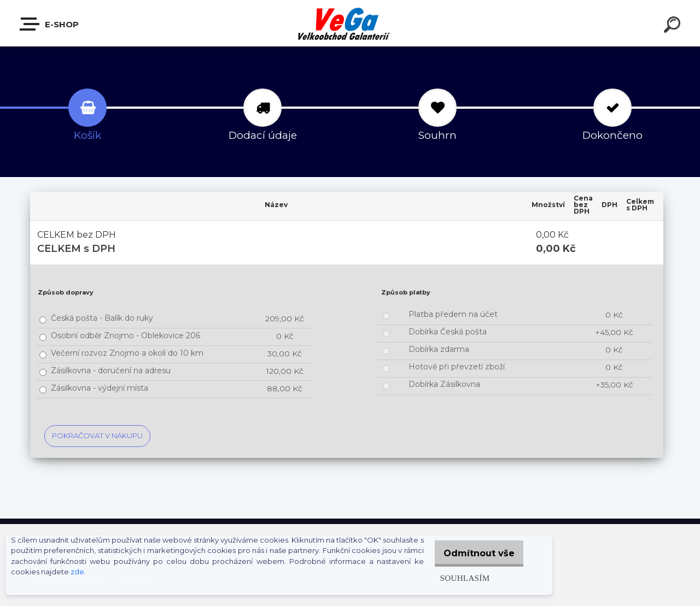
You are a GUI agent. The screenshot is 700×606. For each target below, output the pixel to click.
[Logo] (350, 23)
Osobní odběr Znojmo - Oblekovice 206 (126, 336)
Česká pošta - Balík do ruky (102, 318)
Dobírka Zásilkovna (444, 384)
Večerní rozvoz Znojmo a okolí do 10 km (127, 353)
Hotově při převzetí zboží (457, 367)
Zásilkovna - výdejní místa (100, 388)
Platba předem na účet (453, 314)
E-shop (50, 24)
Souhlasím (456, 578)
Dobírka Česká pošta (448, 332)
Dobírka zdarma (439, 349)
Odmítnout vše (475, 553)
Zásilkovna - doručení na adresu (111, 370)
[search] (674, 26)
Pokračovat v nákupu (97, 436)
